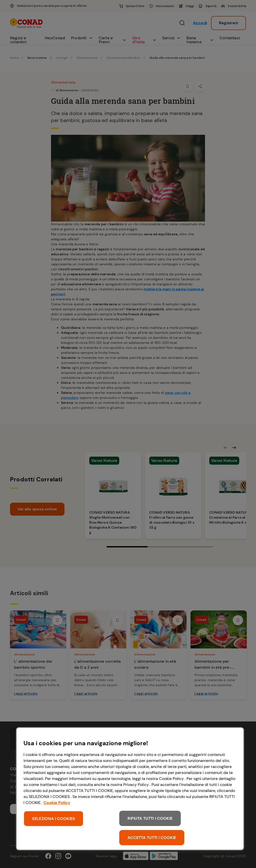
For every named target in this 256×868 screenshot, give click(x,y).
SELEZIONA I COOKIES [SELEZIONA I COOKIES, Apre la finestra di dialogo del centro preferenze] (53, 819)
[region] (130, 789)
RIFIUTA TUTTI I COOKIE (150, 818)
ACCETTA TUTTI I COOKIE (152, 838)
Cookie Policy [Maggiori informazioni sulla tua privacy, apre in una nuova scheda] (57, 803)
